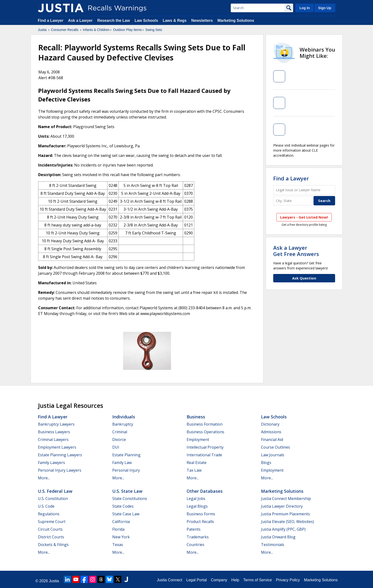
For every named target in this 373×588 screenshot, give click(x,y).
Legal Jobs (196, 499)
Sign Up (325, 8)
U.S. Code (46, 506)
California (121, 522)
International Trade (204, 455)
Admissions (271, 432)
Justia (42, 30)
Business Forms (201, 514)
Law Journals (273, 455)
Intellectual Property (205, 447)
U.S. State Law (127, 491)
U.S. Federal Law (55, 491)
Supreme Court (52, 522)
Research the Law (113, 21)
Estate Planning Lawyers (60, 455)
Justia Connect (170, 580)
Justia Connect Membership (286, 499)
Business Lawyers (54, 432)
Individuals (124, 417)
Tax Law (194, 470)
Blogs (266, 463)
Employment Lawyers (57, 447)
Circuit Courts (50, 529)
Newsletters (202, 21)
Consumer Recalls (65, 30)
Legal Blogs (197, 506)
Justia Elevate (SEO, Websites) (287, 522)
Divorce (119, 440)
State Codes (123, 506)
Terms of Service (258, 580)
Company (219, 580)
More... (44, 478)
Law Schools (146, 21)
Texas (118, 545)
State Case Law (126, 514)
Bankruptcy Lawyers (56, 424)
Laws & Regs (175, 21)
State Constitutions (130, 499)
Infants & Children (96, 30)
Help (235, 580)
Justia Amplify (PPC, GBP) (283, 529)
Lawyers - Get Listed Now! (304, 217)
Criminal (120, 432)
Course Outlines (275, 447)
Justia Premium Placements (285, 514)
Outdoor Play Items (127, 30)
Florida (118, 529)
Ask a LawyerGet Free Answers (296, 251)
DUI (116, 447)
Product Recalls (200, 522)
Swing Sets (154, 30)
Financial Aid (272, 440)
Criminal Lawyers (53, 440)
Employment (198, 440)
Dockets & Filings (53, 545)
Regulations (49, 514)
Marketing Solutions (236, 21)
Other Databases (205, 491)
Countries (195, 545)
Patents (194, 529)
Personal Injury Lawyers (60, 470)
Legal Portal (196, 580)
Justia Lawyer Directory (282, 506)
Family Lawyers (51, 463)
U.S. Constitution (53, 499)
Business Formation (205, 424)
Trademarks (198, 537)
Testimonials (273, 545)
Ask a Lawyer (81, 21)
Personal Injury (126, 470)
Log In (305, 8)
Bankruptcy (123, 424)
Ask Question (304, 278)
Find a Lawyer (51, 21)
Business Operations (205, 432)
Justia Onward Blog (278, 537)
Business (196, 417)
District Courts (51, 537)
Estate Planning (126, 455)
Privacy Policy (288, 580)
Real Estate (197, 463)
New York (121, 537)
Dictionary (270, 424)
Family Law (122, 463)
